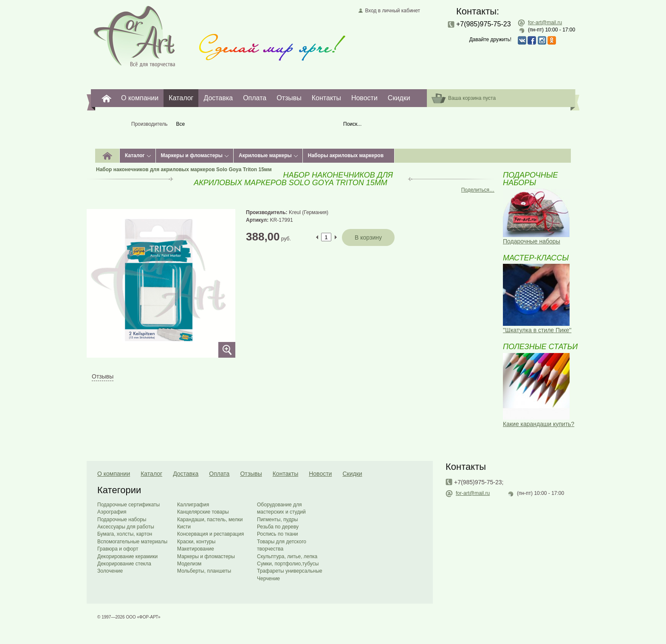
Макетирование (196, 549)
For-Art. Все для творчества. (107, 98)
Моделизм (189, 564)
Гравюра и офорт (118, 549)
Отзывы (289, 98)
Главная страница (134, 36)
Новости (364, 98)
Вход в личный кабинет (392, 11)
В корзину (368, 237)
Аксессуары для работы (126, 527)
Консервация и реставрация (210, 534)
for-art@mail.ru (545, 23)
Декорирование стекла (124, 564)
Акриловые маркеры (265, 155)
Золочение (110, 571)
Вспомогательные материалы (132, 542)
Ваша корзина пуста (472, 98)
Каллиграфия (193, 505)
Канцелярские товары (203, 512)
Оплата (255, 98)
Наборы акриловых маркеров (346, 155)
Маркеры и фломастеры (192, 155)
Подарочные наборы (122, 520)
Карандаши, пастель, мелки (210, 520)
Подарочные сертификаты (128, 505)
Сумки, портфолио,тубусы (288, 564)
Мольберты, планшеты (204, 571)
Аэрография (112, 512)
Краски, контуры (196, 542)
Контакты (326, 98)
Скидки (399, 98)
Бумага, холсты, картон (125, 534)
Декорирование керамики (127, 556)
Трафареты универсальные (290, 571)
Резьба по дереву (278, 527)
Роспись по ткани (277, 534)
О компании (140, 98)
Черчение (268, 579)
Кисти (184, 527)
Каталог (181, 98)
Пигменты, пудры (277, 520)
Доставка (218, 98)
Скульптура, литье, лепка (287, 556)
